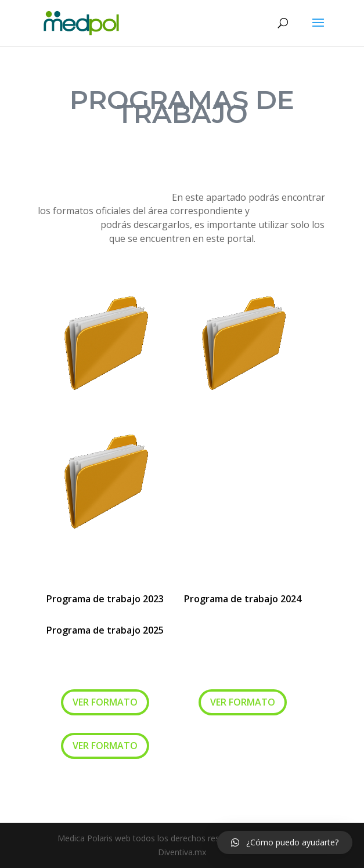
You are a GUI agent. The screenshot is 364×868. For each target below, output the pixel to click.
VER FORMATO (105, 702)
